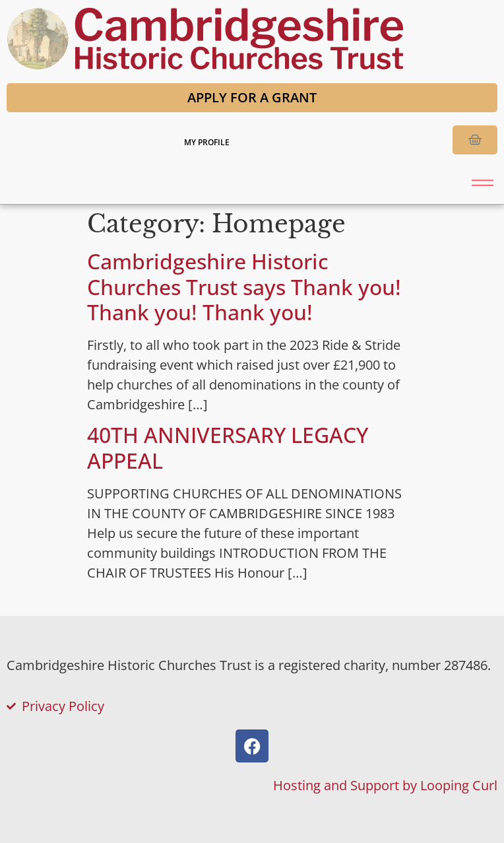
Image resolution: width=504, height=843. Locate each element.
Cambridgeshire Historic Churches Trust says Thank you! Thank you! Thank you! (244, 287)
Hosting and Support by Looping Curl (385, 785)
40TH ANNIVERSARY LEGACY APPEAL (228, 447)
